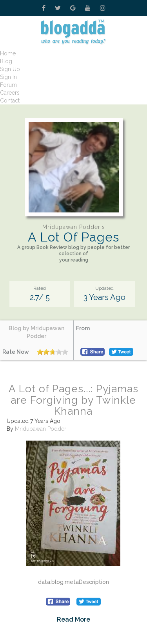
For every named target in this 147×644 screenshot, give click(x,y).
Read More (73, 619)
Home (8, 53)
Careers (10, 93)
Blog (6, 61)
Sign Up (10, 69)
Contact (10, 101)
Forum (8, 85)
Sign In (8, 77)
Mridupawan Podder (41, 429)
